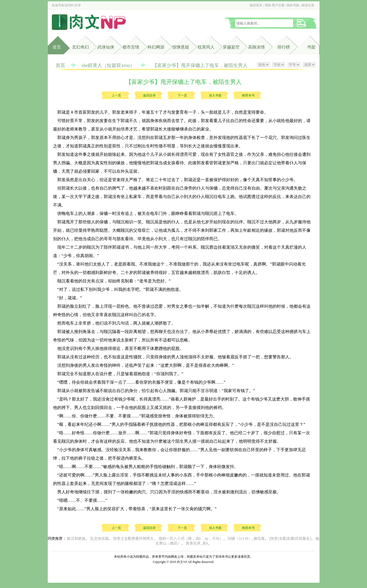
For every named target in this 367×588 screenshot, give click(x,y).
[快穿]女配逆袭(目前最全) (290, 539)
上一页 (116, 95)
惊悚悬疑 (181, 47)
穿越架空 (231, 47)
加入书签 (215, 95)
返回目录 (149, 95)
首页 (57, 47)
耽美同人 (206, 47)
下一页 (182, 95)
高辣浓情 (256, 47)
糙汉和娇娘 (76, 539)
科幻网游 (156, 47)
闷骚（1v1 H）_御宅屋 (246, 539)
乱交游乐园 (99, 539)
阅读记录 (308, 5)
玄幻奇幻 (80, 47)
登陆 (268, 5)
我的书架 (293, 5)
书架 (311, 47)
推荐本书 (248, 95)
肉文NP (182, 562)
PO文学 (76, 5)
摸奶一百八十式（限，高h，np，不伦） (191, 539)
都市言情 (131, 47)
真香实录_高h (197, 543)
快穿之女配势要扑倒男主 (134, 539)
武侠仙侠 (106, 47)
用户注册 (278, 5)
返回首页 (256, 5)
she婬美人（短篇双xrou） (108, 65)
